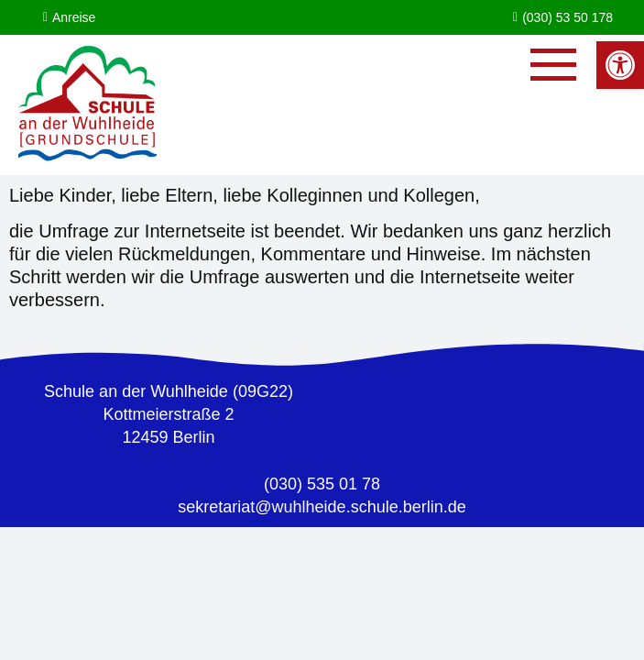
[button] (620, 65)
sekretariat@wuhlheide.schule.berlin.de (322, 507)
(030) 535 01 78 (322, 484)
